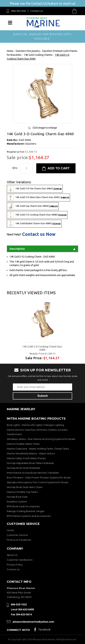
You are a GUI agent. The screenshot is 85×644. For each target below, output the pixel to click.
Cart (75, 11)
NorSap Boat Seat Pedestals (23, 468)
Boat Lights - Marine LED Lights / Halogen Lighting (35, 425)
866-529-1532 (19, 11)
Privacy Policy (15, 565)
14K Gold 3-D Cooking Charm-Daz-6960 (42, 348)
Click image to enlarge (45, 128)
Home (10, 530)
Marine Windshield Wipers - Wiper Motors (31, 453)
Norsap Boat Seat (17, 497)
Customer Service (17, 535)
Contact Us (36, 11)
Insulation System (17, 502)
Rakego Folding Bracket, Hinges (26, 511)
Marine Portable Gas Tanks (22, 492)
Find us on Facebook (19, 540)
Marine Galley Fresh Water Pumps (26, 458)
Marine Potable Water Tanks (23, 444)
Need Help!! (14, 234)
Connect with (18, 630)
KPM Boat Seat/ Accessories (23, 506)
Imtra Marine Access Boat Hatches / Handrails (33, 473)
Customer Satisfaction (20, 560)
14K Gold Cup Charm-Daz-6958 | (33, 206)
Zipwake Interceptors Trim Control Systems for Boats (37, 482)
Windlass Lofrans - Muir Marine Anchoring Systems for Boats (41, 439)
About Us (12, 555)
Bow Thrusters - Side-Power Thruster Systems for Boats (39, 477)
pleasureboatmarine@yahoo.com (33, 622)
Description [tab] (42, 249)
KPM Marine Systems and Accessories (29, 516)
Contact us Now (39, 234)
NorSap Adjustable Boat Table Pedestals (30, 463)
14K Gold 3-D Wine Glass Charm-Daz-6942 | (38, 198)
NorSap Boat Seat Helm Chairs (25, 487)
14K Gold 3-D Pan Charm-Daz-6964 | (35, 189)
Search (66, 11)
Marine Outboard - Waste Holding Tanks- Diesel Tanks (38, 449)
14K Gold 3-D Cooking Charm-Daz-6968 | (37, 215)
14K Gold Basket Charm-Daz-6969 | (34, 224)
